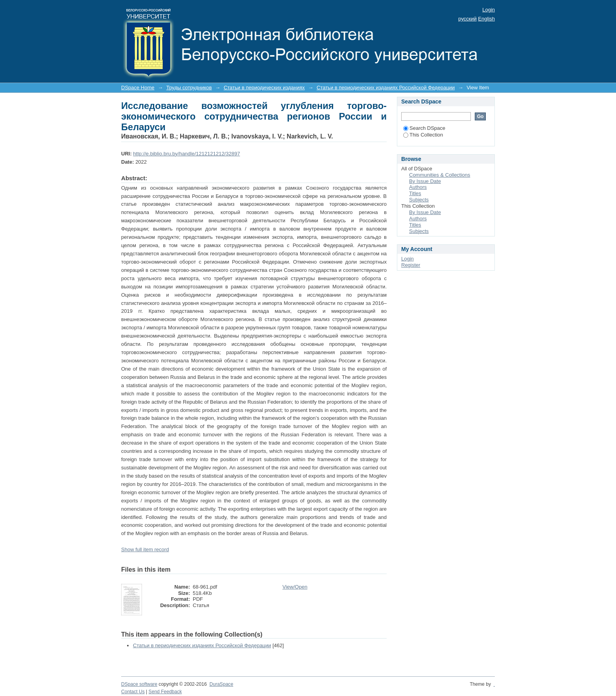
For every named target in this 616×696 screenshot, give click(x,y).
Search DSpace (424, 128)
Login (489, 10)
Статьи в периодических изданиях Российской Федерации (386, 88)
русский (468, 19)
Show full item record (145, 549)
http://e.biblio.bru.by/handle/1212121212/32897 (186, 154)
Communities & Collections (440, 175)
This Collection (423, 135)
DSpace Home (138, 88)
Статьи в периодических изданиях (264, 88)
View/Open (295, 587)
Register (411, 265)
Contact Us (133, 692)
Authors (418, 187)
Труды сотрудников (189, 88)
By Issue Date (425, 181)
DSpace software (139, 684)
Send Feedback (165, 692)
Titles (415, 193)
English (486, 19)
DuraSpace (221, 684)
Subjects (419, 200)
